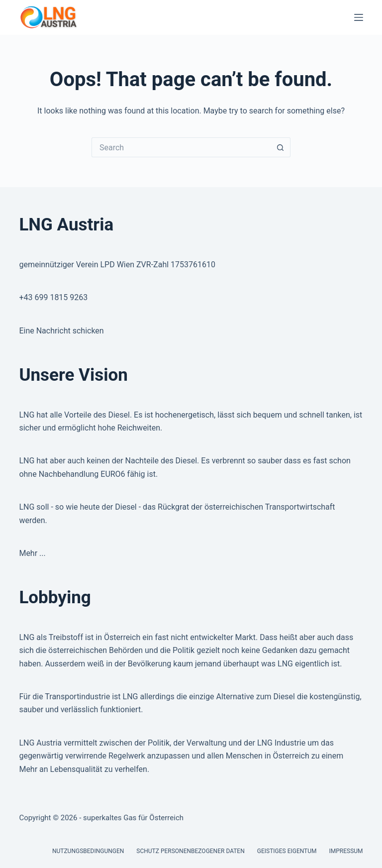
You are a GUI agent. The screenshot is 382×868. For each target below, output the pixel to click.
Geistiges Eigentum (287, 851)
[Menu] (359, 17)
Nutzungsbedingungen (88, 851)
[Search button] (281, 147)
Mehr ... (32, 553)
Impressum (346, 851)
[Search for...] (181, 147)
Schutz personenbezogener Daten (190, 851)
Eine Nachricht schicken (61, 331)
